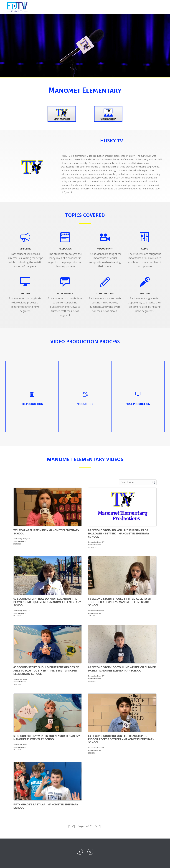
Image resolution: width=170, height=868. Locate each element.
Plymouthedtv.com (20, 541)
